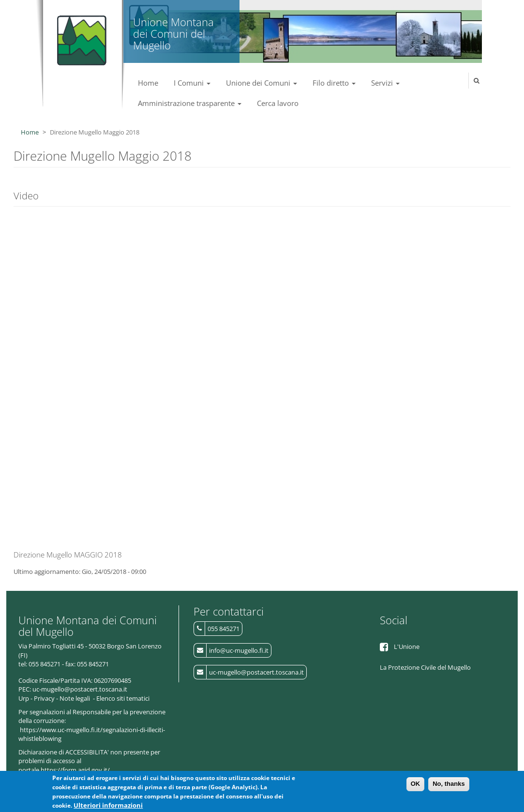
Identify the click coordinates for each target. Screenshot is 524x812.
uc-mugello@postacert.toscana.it (256, 672)
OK (416, 784)
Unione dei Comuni (262, 83)
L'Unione (407, 647)
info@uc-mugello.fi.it (239, 650)
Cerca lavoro (278, 103)
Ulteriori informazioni (108, 805)
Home (148, 83)
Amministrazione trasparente (190, 103)
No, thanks (449, 784)
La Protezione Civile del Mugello (425, 667)
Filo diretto (334, 83)
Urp (24, 698)
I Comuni (192, 83)
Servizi (385, 83)
